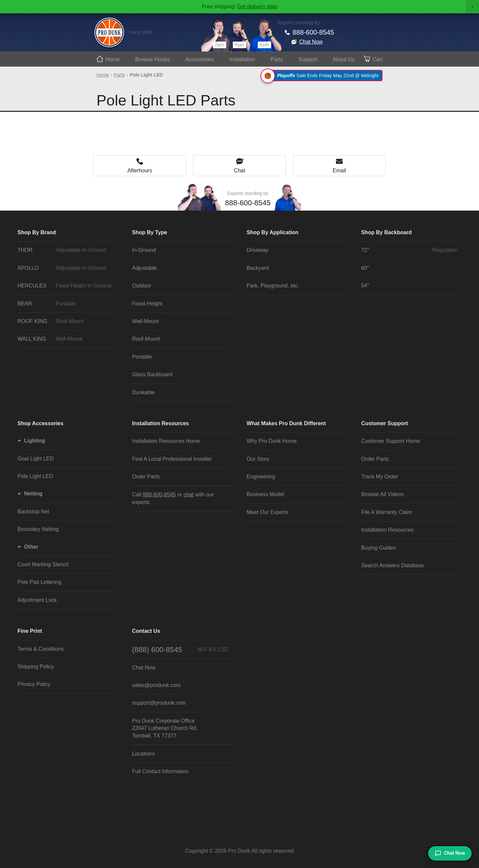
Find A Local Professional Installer (172, 459)
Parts (277, 59)
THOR (66, 250)
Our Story (258, 459)
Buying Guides (379, 548)
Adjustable (145, 268)
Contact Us (146, 631)
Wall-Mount (145, 321)
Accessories (200, 59)
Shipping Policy (36, 667)
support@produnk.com (159, 703)
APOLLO (66, 268)
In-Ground (144, 250)
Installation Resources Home (166, 441)
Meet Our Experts (267, 512)
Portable (142, 357)
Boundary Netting (38, 529)
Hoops (152, 59)
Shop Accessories (41, 423)
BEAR (66, 304)
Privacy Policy (34, 684)
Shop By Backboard (387, 232)
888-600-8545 (314, 32)
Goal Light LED (36, 459)
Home (113, 59)
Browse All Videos (383, 494)
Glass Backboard (152, 374)
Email (339, 171)
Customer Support (385, 423)
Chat (239, 171)
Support (308, 59)
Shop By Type (150, 232)
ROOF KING (66, 321)
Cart (378, 59)
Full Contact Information (160, 771)
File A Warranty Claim (387, 512)
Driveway (257, 250)
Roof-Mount (146, 339)
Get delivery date (257, 6)
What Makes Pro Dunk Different (286, 423)
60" (365, 268)
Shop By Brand (37, 232)
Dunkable (143, 392)
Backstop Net (33, 512)
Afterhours (140, 171)
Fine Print (30, 631)
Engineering (261, 477)
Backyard (258, 268)
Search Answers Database (393, 565)
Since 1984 (140, 32)
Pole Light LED (35, 476)
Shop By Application (272, 232)
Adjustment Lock (37, 600)
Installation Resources (160, 423)
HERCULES (66, 286)
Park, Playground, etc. (273, 286)
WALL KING (66, 339)
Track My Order (380, 477)
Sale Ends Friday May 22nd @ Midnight (322, 76)
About (344, 59)
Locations (144, 754)
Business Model (265, 494)
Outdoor (142, 286)
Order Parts (146, 477)
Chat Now (311, 42)
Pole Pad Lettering (40, 582)
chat (189, 495)
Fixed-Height (147, 304)
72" (409, 250)
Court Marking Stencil (43, 564)
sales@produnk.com (156, 685)
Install (242, 59)
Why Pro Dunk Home (271, 441)
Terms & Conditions (41, 649)
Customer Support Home (391, 441)
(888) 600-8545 (180, 650)
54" (365, 286)
